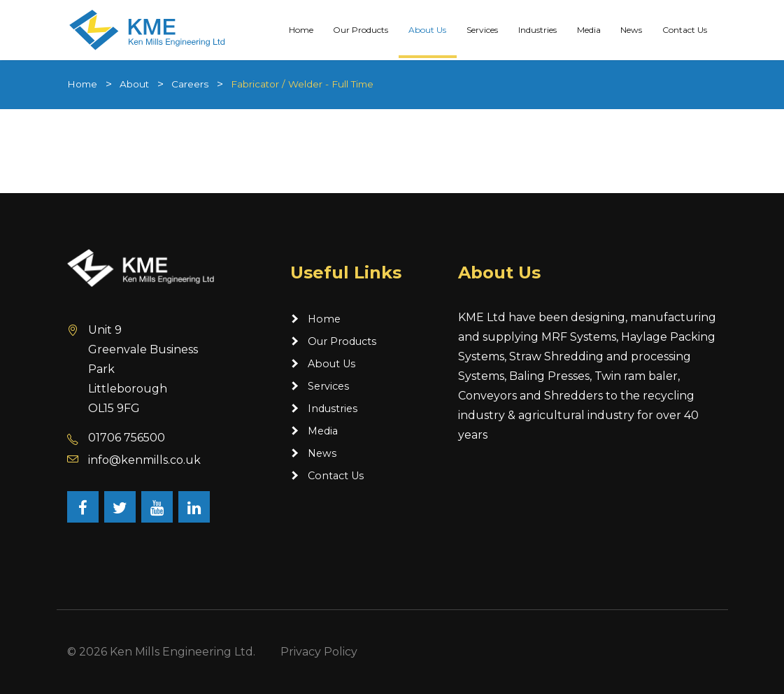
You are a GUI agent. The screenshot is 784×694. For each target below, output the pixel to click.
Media (589, 29)
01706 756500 (127, 438)
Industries (537, 29)
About (134, 84)
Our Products (361, 29)
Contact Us (685, 29)
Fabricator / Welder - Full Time (302, 84)
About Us (427, 29)
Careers (190, 84)
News (631, 29)
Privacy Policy (319, 652)
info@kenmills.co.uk (144, 460)
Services (482, 29)
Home (301, 29)
